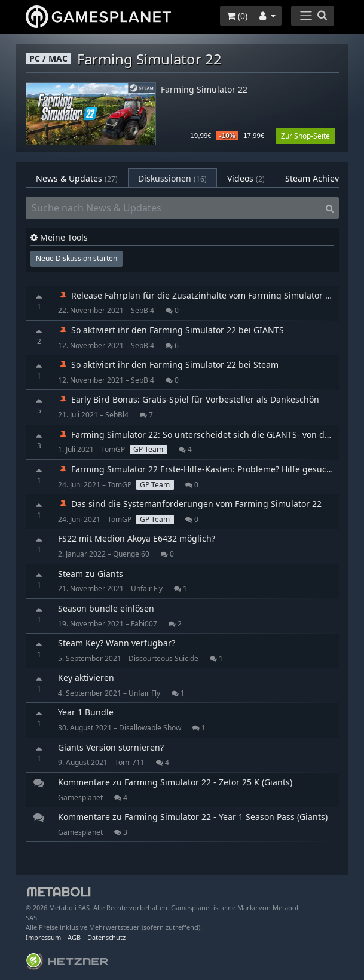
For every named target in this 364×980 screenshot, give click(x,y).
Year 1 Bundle (86, 712)
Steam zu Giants (91, 574)
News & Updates (77, 178)
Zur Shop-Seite (305, 136)
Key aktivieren (86, 678)
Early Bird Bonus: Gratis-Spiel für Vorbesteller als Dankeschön (189, 399)
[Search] (330, 208)
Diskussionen (172, 178)
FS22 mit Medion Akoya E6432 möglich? (137, 538)
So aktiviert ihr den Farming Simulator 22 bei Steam (168, 365)
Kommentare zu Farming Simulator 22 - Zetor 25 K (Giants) (175, 782)
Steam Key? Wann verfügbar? (117, 643)
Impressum (43, 937)
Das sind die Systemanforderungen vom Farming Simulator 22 (190, 504)
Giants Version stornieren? (111, 747)
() (237, 16)
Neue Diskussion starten (77, 258)
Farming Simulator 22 (204, 90)
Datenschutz (106, 937)
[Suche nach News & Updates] (173, 208)
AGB (74, 937)
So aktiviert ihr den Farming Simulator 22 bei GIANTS (171, 330)
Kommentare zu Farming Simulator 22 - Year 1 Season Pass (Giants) (193, 817)
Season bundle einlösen (106, 608)
